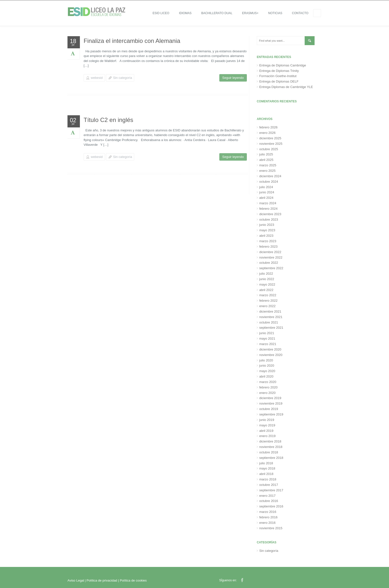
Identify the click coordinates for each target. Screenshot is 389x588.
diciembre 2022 (270, 252)
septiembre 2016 (271, 506)
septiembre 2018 (271, 458)
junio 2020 (267, 366)
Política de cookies (133, 580)
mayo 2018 (267, 468)
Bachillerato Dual (217, 13)
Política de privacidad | (103, 580)
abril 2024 (266, 198)
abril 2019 (266, 431)
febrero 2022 (268, 301)
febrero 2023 (268, 247)
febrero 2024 (268, 209)
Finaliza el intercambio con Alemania (132, 41)
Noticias (275, 13)
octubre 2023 (269, 220)
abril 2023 (266, 236)
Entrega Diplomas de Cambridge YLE (286, 87)
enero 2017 (267, 496)
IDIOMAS (185, 13)
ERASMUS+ (250, 13)
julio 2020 (266, 360)
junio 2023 (267, 225)
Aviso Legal (76, 580)
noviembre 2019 (271, 403)
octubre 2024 (269, 182)
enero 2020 (267, 393)
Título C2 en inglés (108, 120)
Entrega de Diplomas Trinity (279, 71)
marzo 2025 (268, 165)
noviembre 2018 (271, 447)
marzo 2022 (268, 295)
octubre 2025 (269, 149)
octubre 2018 (269, 452)
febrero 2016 (268, 517)
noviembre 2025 (271, 144)
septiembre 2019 (271, 414)
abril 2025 (266, 160)
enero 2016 (267, 523)
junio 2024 (267, 192)
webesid (97, 78)
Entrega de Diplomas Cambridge (283, 65)
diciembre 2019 (270, 398)
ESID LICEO (161, 13)
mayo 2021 (267, 338)
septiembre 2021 (271, 328)
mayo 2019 (267, 425)
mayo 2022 (267, 284)
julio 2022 (266, 274)
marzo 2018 (268, 479)
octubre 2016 (269, 501)
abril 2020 (266, 376)
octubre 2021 (269, 322)
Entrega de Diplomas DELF (279, 81)
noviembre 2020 (271, 355)
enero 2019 (267, 436)
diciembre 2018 (270, 441)
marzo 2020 (268, 382)
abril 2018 (266, 474)
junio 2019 (267, 420)
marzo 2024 (268, 203)
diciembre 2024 (270, 176)
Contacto (300, 13)
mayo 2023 (267, 230)
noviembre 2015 (271, 528)
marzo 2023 (268, 241)
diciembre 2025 (270, 138)
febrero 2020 (268, 387)
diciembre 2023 (270, 214)
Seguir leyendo (233, 78)
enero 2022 (267, 306)
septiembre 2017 (271, 490)
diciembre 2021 (270, 311)
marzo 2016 (268, 512)
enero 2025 (267, 171)
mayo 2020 (267, 371)
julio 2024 (266, 187)
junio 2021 (267, 333)
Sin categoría (123, 78)
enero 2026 (267, 133)
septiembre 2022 (271, 268)
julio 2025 (266, 154)
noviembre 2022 (271, 257)
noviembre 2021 (271, 317)
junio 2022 (267, 279)
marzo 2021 (268, 344)
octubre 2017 (269, 485)
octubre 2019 (269, 409)
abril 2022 (266, 290)
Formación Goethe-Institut (278, 76)
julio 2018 (266, 463)
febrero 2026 (268, 127)
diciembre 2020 (270, 349)
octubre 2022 (269, 263)
